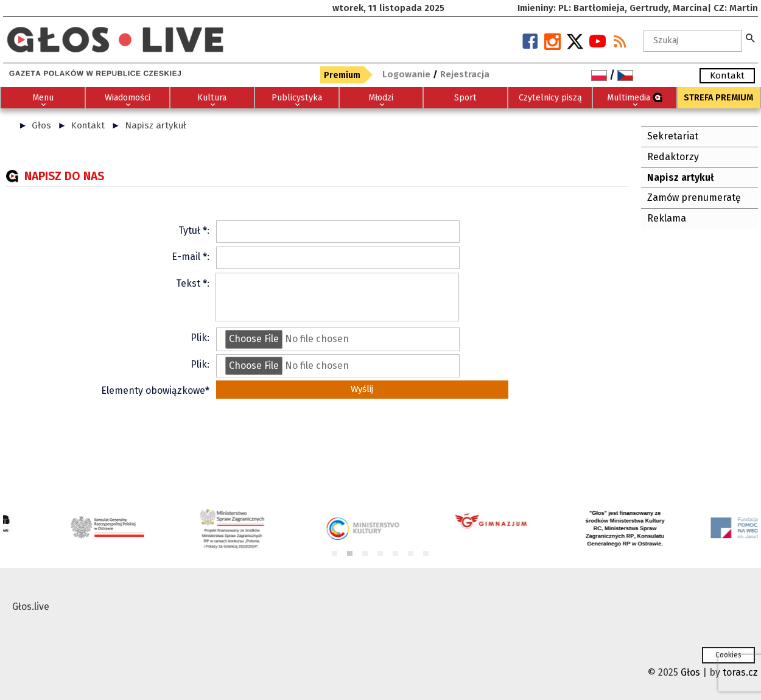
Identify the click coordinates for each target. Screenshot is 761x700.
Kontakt (88, 125)
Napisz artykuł (156, 125)
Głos (41, 125)
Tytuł (189, 230)
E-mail (186, 257)
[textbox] (693, 41)
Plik (199, 338)
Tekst (188, 283)
